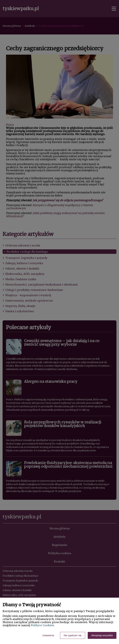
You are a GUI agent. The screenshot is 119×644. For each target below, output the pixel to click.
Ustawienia (48, 635)
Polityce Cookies (42, 625)
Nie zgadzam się (73, 635)
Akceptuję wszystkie (102, 635)
